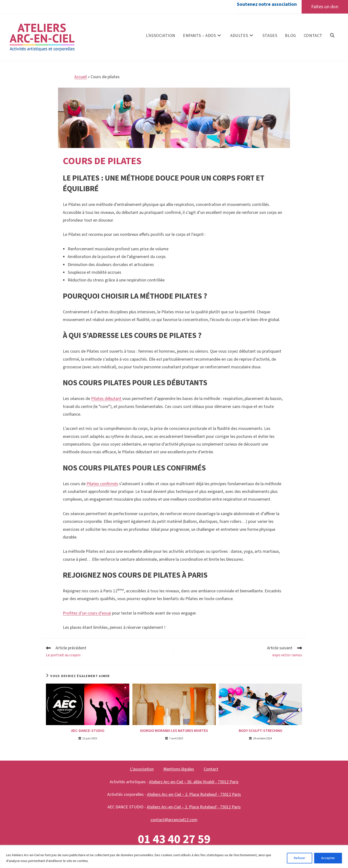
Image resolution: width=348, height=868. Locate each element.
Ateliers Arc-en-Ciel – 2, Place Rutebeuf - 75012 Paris (194, 795)
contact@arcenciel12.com (174, 820)
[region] (174, 857)
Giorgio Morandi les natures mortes (174, 731)
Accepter (328, 858)
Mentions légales (179, 769)
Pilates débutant (107, 399)
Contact (211, 769)
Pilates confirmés (102, 484)
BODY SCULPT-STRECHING (261, 731)
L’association (142, 769)
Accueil (81, 77)
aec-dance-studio (88, 731)
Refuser (300, 858)
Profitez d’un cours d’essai (87, 613)
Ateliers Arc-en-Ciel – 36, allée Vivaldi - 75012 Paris (194, 782)
